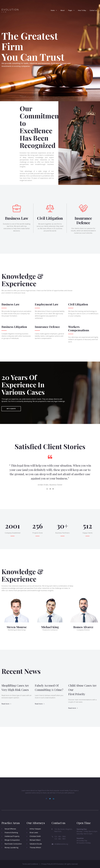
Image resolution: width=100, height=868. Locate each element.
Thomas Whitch (35, 848)
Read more (6, 671)
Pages (71, 11)
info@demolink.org (61, 844)
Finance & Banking (11, 833)
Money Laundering (11, 848)
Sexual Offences (10, 829)
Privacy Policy (46, 864)
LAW (4, 12)
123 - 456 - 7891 (60, 839)
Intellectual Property (12, 836)
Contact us (93, 11)
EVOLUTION (10, 10)
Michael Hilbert (35, 840)
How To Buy (82, 11)
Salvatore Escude (36, 844)
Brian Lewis (34, 833)
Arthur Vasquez (35, 829)
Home (54, 11)
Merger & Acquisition (12, 840)
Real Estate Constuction (13, 844)
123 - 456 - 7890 (60, 837)
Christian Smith (35, 836)
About (63, 11)
